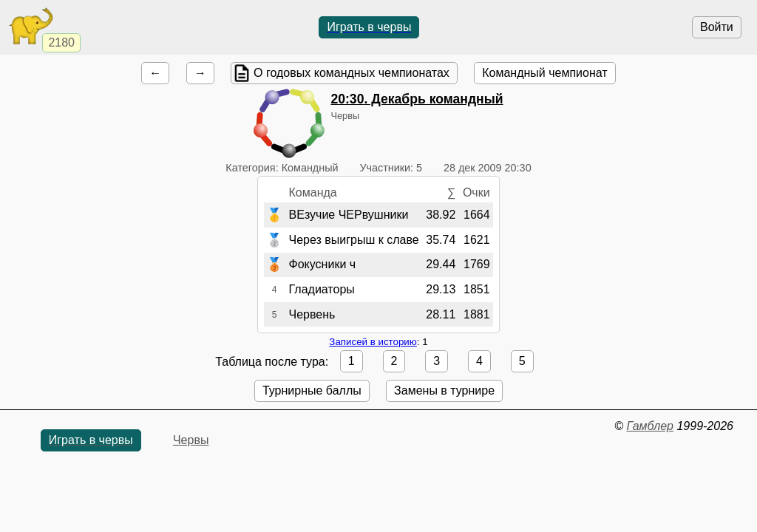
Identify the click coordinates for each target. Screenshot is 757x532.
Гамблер (650, 426)
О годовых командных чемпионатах (352, 73)
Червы (191, 440)
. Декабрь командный (417, 99)
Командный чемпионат (544, 73)
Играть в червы (369, 27)
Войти (717, 27)
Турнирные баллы (312, 391)
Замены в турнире (444, 391)
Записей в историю (373, 342)
